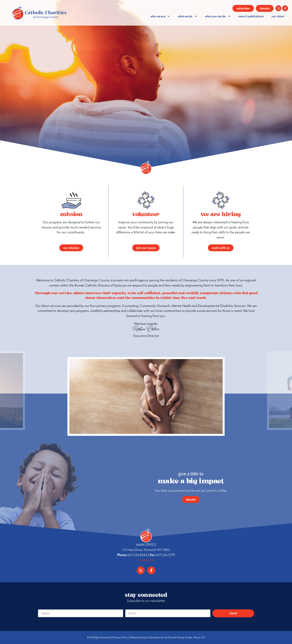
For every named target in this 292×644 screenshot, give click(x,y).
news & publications (251, 16)
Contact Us (146, 560)
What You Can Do (218, 16)
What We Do (187, 16)
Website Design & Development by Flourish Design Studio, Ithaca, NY (167, 637)
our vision (278, 16)
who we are (160, 16)
